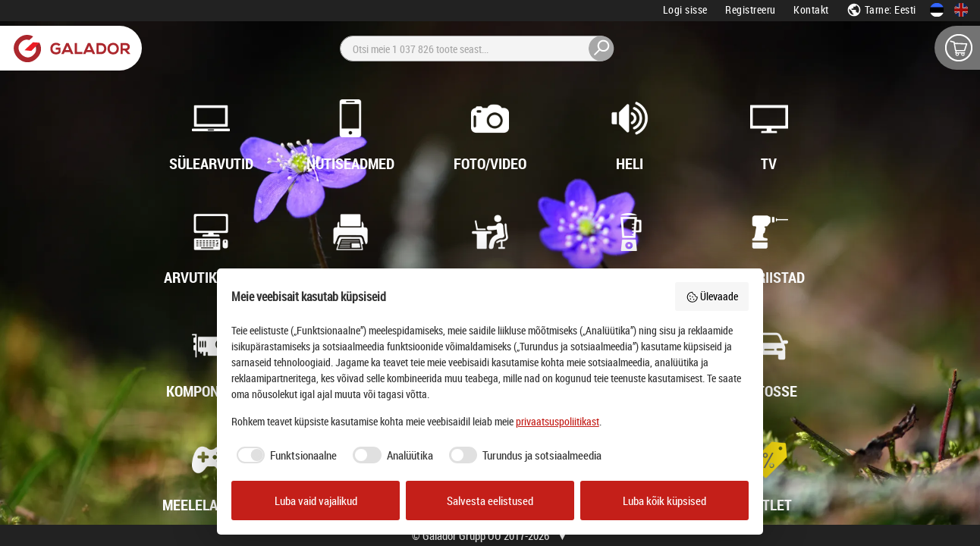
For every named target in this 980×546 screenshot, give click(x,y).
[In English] (961, 10)
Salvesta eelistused (490, 500)
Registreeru (751, 9)
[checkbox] (284, 455)
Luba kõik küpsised (664, 500)
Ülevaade (712, 296)
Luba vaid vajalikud (316, 500)
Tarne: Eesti (881, 9)
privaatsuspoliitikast (558, 421)
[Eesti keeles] (937, 10)
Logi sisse (685, 9)
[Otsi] (477, 49)
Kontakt (811, 9)
